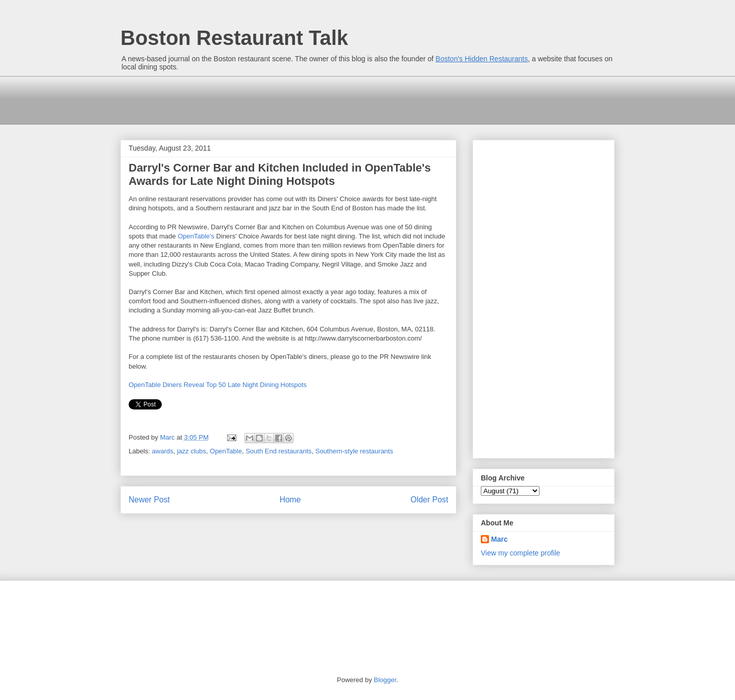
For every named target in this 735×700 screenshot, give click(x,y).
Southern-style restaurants (354, 451)
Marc (499, 539)
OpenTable (226, 451)
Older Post (429, 500)
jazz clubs (192, 451)
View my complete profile (520, 553)
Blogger (385, 680)
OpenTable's (196, 236)
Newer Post (149, 500)
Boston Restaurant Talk (234, 38)
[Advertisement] (306, 99)
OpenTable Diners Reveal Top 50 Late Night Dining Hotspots (218, 385)
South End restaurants (278, 451)
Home (290, 500)
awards (163, 451)
